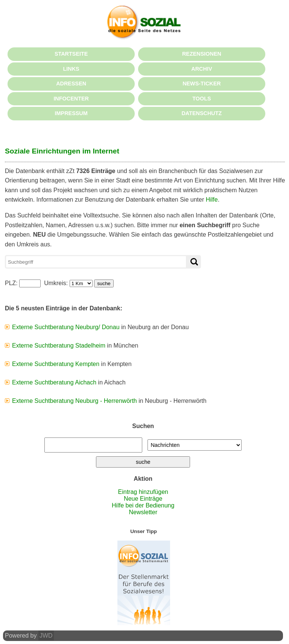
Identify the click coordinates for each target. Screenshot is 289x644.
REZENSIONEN (202, 54)
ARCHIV (202, 69)
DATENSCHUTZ (202, 113)
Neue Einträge (143, 499)
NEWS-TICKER (202, 84)
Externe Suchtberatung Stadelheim (59, 346)
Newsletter (143, 512)
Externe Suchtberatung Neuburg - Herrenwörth (75, 401)
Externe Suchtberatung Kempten (56, 364)
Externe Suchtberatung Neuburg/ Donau (66, 327)
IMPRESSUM (71, 113)
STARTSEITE (71, 54)
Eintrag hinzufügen (143, 492)
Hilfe (212, 200)
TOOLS (202, 99)
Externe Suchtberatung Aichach (54, 382)
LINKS (71, 69)
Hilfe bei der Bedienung (143, 505)
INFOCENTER (71, 99)
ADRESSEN (71, 84)
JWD (46, 636)
